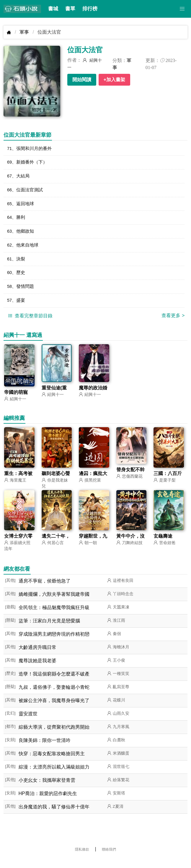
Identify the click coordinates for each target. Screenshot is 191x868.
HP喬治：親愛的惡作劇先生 (48, 802)
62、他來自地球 (24, 250)
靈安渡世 (28, 722)
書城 (53, 9)
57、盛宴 (17, 308)
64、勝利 (17, 221)
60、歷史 (17, 279)
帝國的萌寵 (16, 400)
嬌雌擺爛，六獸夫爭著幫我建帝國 (54, 602)
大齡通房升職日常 (37, 656)
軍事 (24, 32)
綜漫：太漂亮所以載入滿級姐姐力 (54, 775)
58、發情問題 (22, 294)
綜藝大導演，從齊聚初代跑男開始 (54, 735)
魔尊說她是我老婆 (37, 669)
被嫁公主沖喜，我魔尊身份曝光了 (54, 709)
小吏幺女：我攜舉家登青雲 (47, 788)
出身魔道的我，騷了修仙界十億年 (54, 815)
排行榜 (90, 9)
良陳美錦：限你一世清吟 (45, 749)
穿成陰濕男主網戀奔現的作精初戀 (54, 642)
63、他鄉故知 (22, 236)
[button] (182, 9)
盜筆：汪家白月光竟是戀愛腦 (49, 629)
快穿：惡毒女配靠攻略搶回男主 (52, 762)
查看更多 (173, 323)
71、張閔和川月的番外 (31, 149)
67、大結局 (19, 178)
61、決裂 (17, 265)
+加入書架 (114, 80)
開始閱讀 (82, 80)
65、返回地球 (22, 207)
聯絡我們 (109, 858)
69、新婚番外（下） (29, 163)
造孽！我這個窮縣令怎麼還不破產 (54, 682)
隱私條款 (82, 858)
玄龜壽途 (163, 544)
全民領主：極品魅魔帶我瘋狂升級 (54, 616)
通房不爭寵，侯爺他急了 (45, 589)
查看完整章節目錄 (30, 324)
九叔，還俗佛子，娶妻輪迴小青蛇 (54, 695)
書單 (70, 9)
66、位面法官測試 (26, 192)
